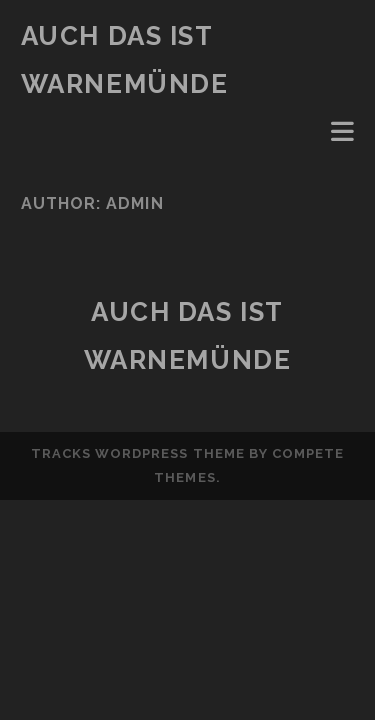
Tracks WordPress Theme (138, 453)
